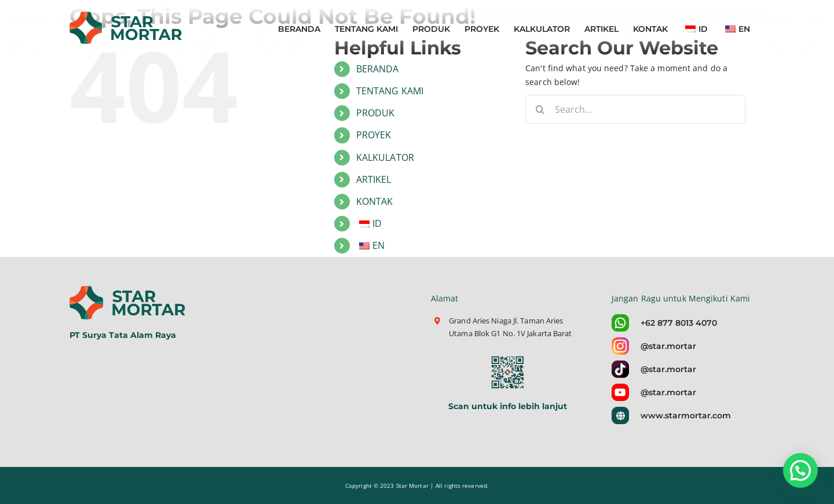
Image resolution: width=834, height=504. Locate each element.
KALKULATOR (385, 157)
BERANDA (378, 69)
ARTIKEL (374, 179)
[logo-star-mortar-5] (129, 290)
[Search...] (635, 109)
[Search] (540, 109)
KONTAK (375, 201)
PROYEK (374, 135)
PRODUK (376, 113)
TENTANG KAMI (390, 91)
